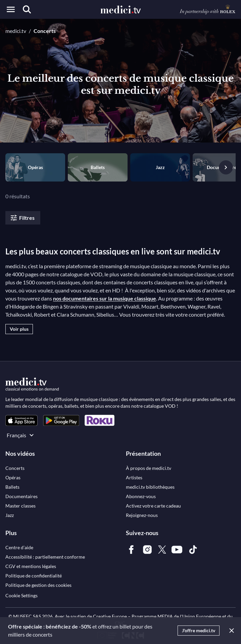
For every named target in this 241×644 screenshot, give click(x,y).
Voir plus (19, 329)
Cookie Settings (21, 595)
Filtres (22, 218)
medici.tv (16, 31)
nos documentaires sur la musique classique (105, 298)
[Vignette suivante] (226, 167)
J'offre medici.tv (199, 630)
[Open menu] (11, 9)
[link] (21, 420)
